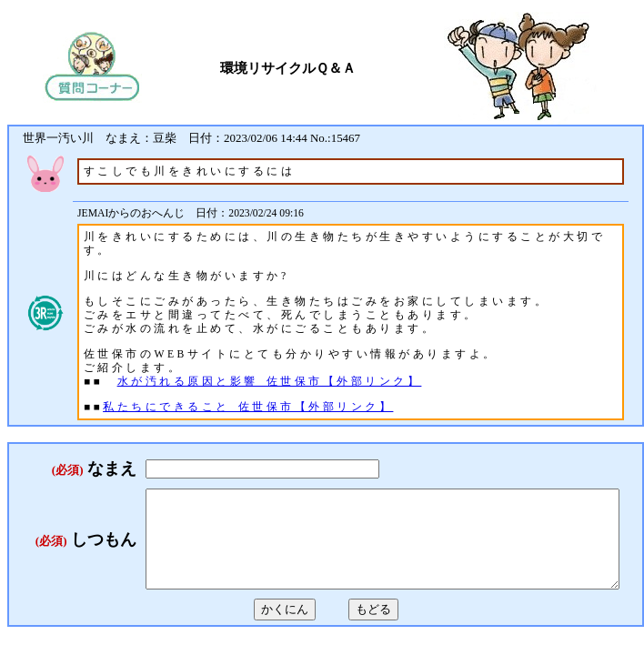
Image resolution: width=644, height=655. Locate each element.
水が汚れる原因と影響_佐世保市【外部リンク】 (270, 382)
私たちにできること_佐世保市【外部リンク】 (248, 407)
